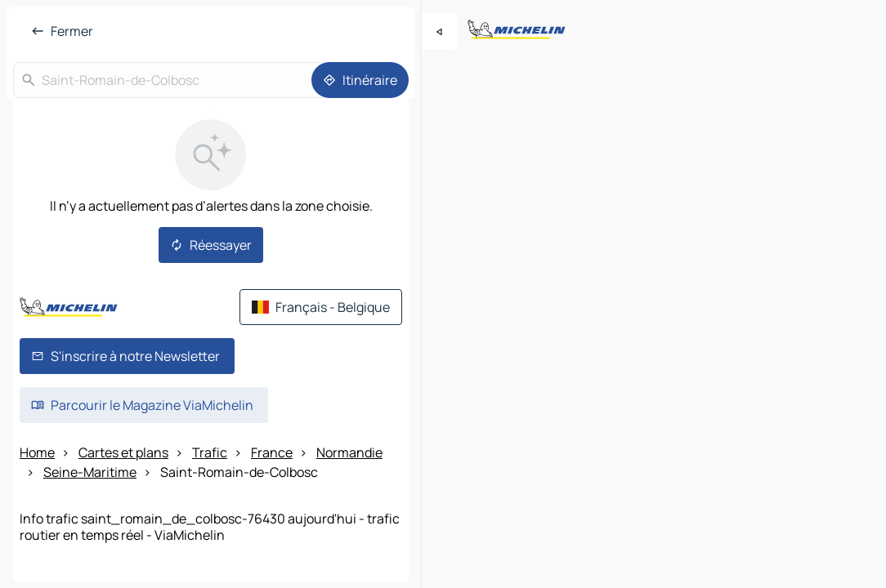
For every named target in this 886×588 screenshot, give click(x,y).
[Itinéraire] (360, 80)
